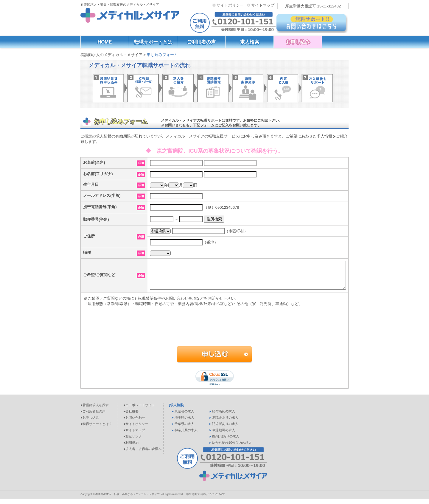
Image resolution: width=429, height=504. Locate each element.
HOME (105, 42)
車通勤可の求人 (224, 435)
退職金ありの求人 (225, 423)
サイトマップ (263, 5)
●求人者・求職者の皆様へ (142, 454)
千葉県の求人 (184, 429)
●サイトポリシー (136, 429)
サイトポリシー (230, 5)
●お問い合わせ (134, 423)
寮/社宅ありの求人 (226, 442)
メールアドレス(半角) (102, 195)
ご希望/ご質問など (99, 277)
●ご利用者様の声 (93, 417)
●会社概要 (131, 417)
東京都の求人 (184, 417)
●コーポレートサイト (139, 410)
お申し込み (298, 42)
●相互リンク (133, 442)
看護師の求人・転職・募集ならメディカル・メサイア (128, 500)
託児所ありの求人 (225, 429)
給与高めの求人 (224, 417)
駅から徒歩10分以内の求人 (232, 448)
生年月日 (91, 184)
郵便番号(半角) (96, 219)
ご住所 (89, 236)
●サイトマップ (134, 435)
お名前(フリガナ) (98, 174)
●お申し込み (90, 423)
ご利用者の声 (201, 42)
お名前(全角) (94, 162)
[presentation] (214, 337)
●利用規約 (131, 448)
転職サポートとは (153, 42)
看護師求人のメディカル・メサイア (111, 55)
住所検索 (214, 219)
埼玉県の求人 (184, 423)
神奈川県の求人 (186, 435)
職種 (87, 252)
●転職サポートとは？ (96, 429)
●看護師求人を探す (95, 410)
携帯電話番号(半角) (100, 207)
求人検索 (250, 42)
